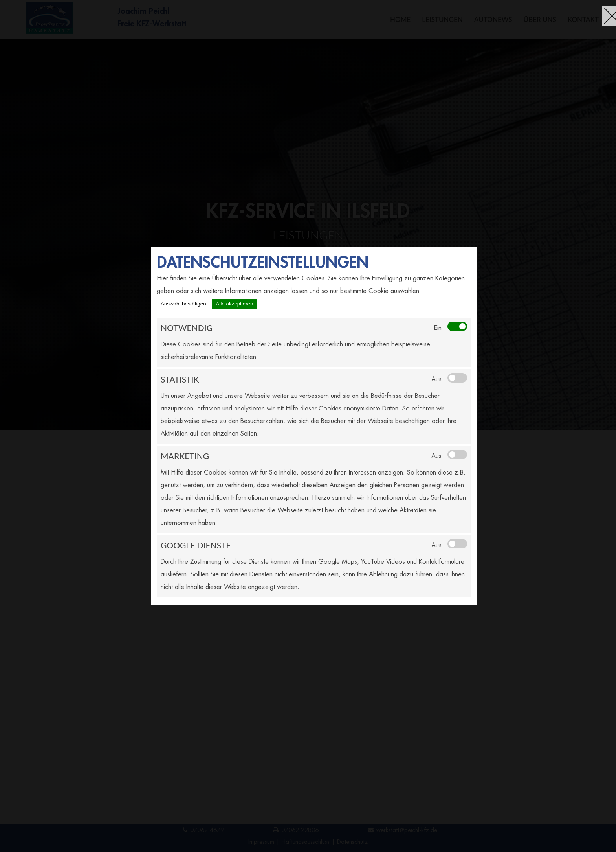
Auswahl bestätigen (183, 304)
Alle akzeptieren (235, 304)
